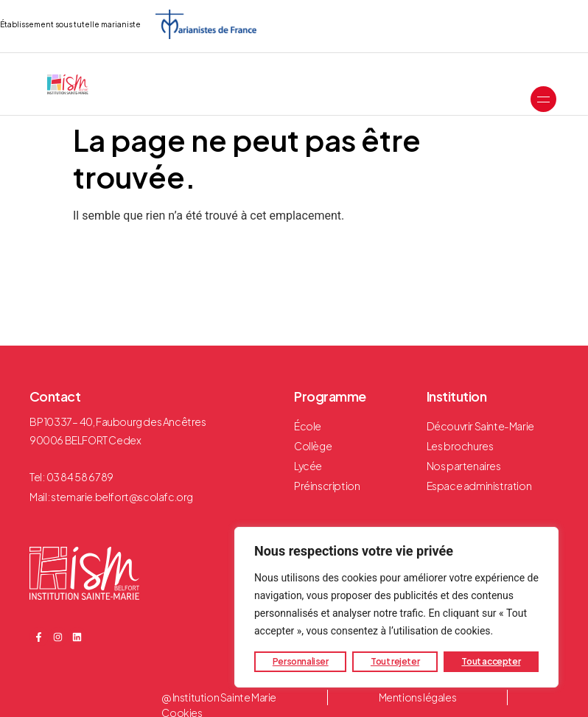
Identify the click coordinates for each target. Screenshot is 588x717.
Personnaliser (301, 661)
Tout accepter (491, 661)
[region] (396, 607)
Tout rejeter (395, 661)
